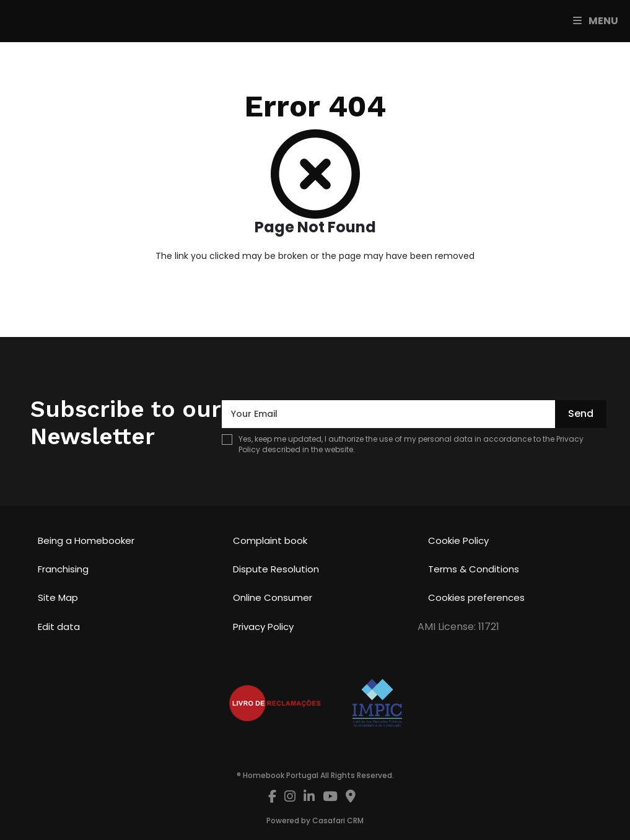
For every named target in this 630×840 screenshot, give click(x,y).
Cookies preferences (476, 597)
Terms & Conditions (474, 569)
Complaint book (270, 540)
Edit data (59, 627)
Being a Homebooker (86, 540)
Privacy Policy (263, 627)
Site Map (58, 597)
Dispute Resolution (276, 569)
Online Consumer (273, 597)
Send (581, 413)
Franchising (63, 569)
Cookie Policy (458, 540)
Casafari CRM (338, 820)
